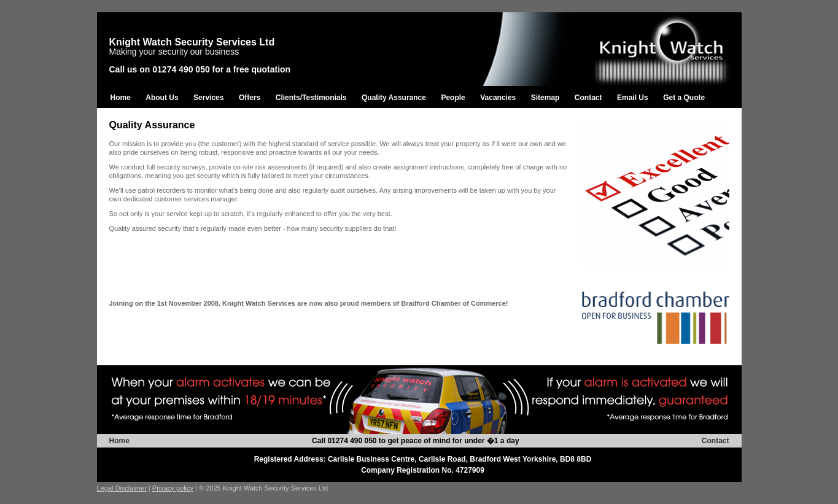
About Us (162, 98)
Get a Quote (684, 98)
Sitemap (545, 98)
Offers (250, 98)
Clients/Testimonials (311, 98)
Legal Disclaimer (122, 488)
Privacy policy (173, 488)
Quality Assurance (394, 98)
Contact (588, 98)
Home (121, 98)
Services (208, 98)
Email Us (633, 98)
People (453, 98)
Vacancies (498, 98)
